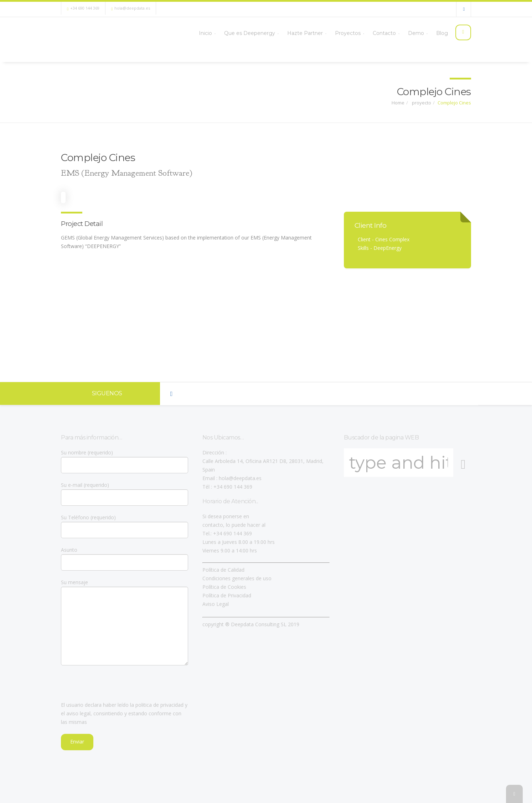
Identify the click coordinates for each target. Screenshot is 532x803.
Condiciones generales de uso (237, 578)
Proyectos (342, 33)
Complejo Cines (454, 103)
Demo (412, 33)
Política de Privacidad (227, 595)
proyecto (421, 103)
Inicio (198, 33)
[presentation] (115, 687)
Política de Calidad (223, 570)
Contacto (380, 33)
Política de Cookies (224, 587)
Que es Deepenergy (243, 33)
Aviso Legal (216, 604)
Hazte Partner (299, 33)
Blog (439, 33)
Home (398, 103)
